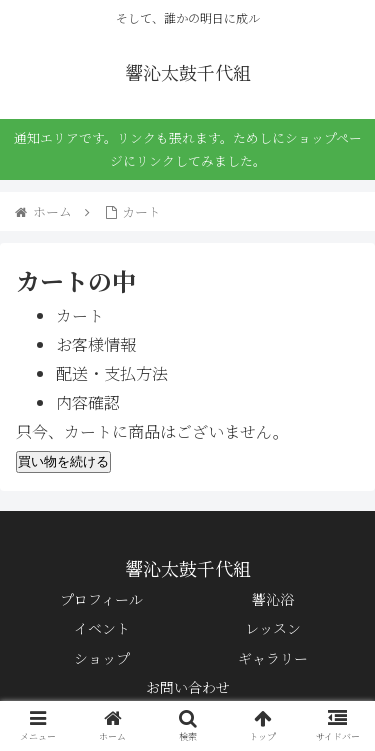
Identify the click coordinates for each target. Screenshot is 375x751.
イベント (102, 628)
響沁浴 (273, 599)
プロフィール (101, 599)
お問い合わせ (188, 687)
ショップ (102, 658)
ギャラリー (273, 658)
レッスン (273, 628)
